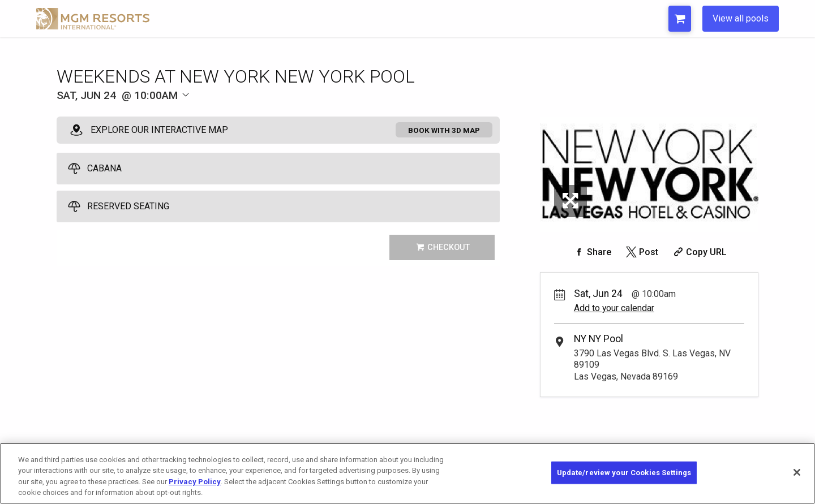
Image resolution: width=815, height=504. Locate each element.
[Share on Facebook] (591, 252)
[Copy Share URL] (699, 252)
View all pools (741, 18)
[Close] (797, 472)
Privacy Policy (195, 482)
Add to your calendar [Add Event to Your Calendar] (614, 308)
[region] (407, 473)
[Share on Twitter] (641, 252)
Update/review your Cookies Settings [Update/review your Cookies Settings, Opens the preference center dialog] (624, 473)
